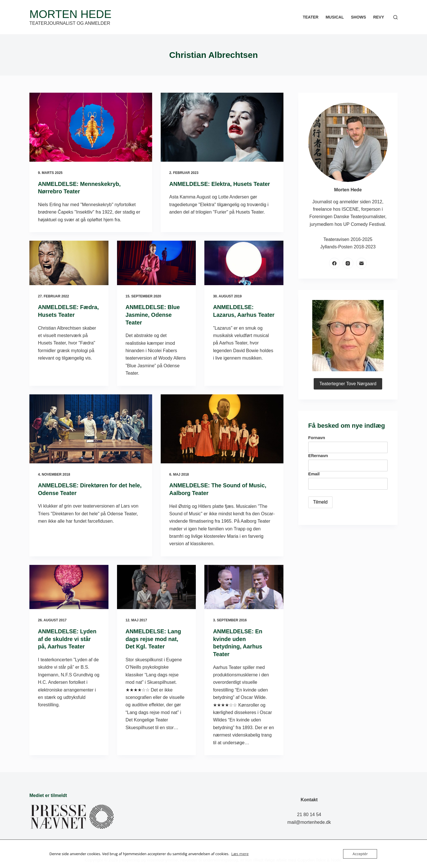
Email (314, 474)
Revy (378, 17)
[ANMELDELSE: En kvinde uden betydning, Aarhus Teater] (244, 586)
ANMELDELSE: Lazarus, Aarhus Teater (235, 314)
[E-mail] (362, 263)
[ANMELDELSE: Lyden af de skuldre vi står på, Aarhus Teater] (69, 586)
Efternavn (318, 456)
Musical (335, 17)
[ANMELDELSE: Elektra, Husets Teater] (222, 127)
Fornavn (317, 438)
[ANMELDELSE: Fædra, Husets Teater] (69, 263)
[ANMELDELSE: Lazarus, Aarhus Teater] (244, 263)
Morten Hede (70, 14)
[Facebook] (335, 263)
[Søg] (395, 17)
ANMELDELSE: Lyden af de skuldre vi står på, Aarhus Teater (68, 638)
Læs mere (240, 854)
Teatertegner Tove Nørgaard (348, 384)
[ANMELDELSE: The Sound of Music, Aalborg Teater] (222, 428)
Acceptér (360, 854)
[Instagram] (348, 263)
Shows (358, 17)
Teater (311, 17)
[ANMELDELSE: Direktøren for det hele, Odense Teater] (91, 428)
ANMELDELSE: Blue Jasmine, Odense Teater (153, 314)
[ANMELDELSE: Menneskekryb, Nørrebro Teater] (91, 127)
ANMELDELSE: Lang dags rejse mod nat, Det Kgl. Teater (154, 638)
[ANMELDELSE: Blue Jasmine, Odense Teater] (157, 263)
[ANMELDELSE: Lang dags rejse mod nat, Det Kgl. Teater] (157, 586)
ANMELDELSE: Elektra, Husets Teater (220, 184)
